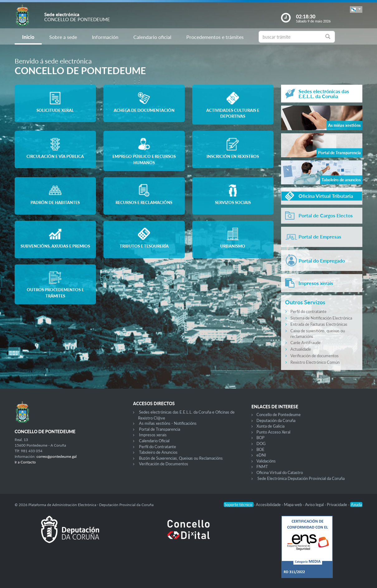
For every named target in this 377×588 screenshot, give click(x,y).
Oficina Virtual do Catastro (280, 472)
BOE (260, 449)
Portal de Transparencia (160, 429)
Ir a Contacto (25, 462)
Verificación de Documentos (164, 464)
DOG (261, 443)
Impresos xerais (153, 435)
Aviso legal (315, 505)
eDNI (261, 455)
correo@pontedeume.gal (57, 456)
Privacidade (337, 505)
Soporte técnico (239, 505)
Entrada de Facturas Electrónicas (319, 324)
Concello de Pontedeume (279, 415)
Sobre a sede (63, 37)
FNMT (262, 467)
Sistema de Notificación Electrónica (321, 318)
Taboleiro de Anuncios (158, 452)
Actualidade (301, 349)
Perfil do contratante (308, 311)
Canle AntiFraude (305, 343)
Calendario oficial (152, 37)
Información (105, 37)
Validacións (266, 461)
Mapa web (293, 505)
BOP (260, 438)
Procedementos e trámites (215, 37)
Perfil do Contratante (157, 447)
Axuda (356, 505)
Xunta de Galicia (270, 426)
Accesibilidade (269, 505)
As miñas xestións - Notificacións (168, 423)
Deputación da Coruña (276, 420)
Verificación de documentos (315, 356)
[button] (356, 9)
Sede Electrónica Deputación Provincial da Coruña (301, 478)
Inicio (28, 37)
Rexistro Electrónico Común (315, 362)
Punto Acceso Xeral (273, 432)
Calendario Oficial (154, 441)
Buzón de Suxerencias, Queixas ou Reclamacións (181, 458)
